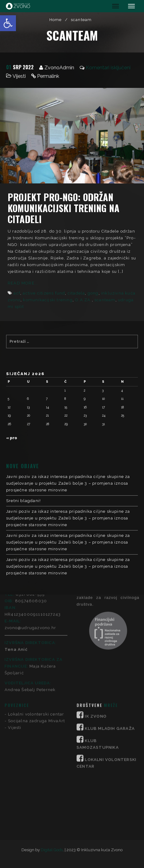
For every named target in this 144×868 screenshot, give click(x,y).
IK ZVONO (96, 649)
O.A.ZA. (83, 300)
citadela (76, 293)
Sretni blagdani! (23, 501)
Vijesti (19, 76)
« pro (12, 438)
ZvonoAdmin (59, 68)
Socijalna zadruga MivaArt (36, 654)
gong (93, 293)
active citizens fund (44, 293)
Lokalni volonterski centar (36, 647)
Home (56, 20)
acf (17, 293)
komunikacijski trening (48, 300)
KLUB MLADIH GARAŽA (110, 661)
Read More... (23, 283)
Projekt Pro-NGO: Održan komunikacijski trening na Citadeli (64, 208)
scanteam (105, 300)
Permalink (48, 76)
